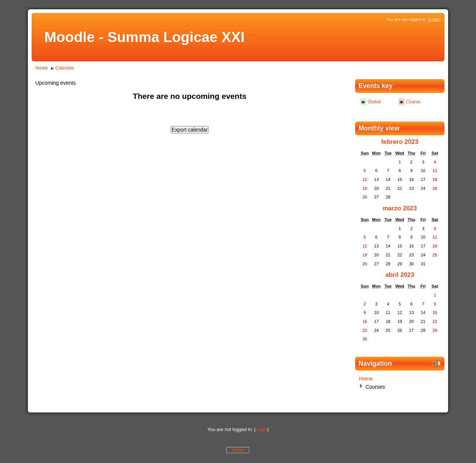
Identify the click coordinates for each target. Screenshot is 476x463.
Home (42, 68)
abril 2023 (400, 275)
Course (413, 102)
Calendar (65, 68)
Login (434, 19)
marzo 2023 (400, 208)
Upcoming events (55, 83)
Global (374, 102)
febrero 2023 (400, 142)
